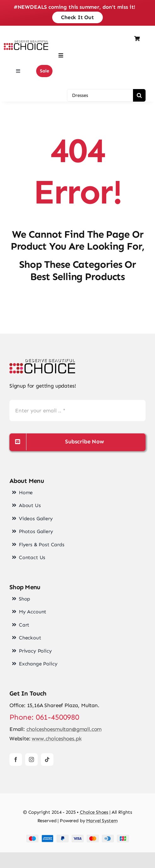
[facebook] (16, 760)
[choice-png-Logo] (42, 361)
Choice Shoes (94, 812)
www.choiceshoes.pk (57, 738)
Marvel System (102, 821)
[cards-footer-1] (78, 837)
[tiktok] (47, 760)
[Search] (139, 95)
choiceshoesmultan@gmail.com (64, 729)
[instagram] (31, 760)
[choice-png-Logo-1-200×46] (26, 43)
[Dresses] (100, 95)
